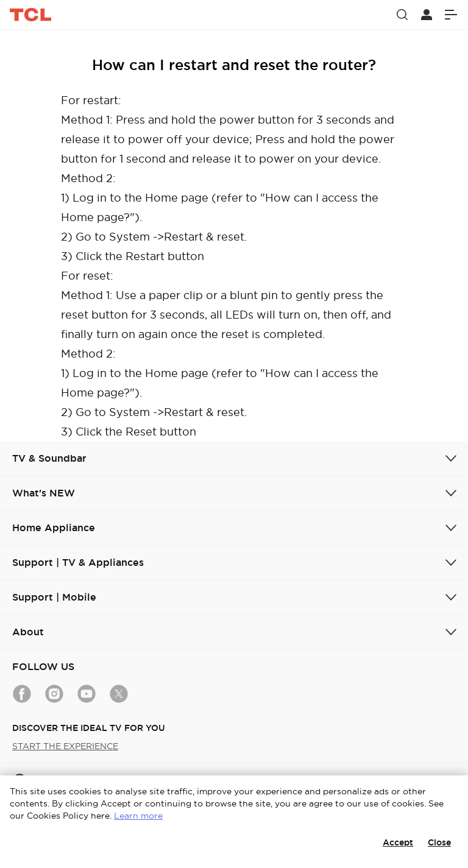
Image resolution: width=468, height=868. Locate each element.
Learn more (138, 816)
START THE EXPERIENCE (65, 746)
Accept (398, 842)
